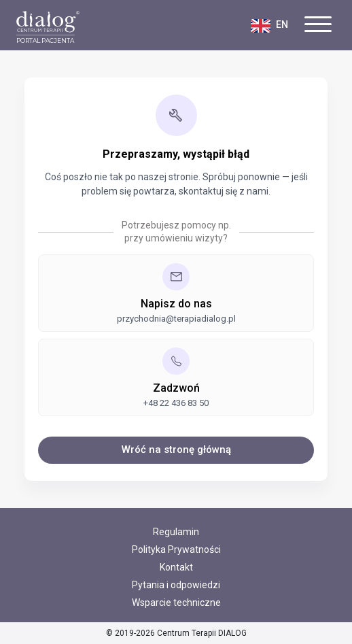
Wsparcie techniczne (176, 603)
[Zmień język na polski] (278, 25)
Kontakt (176, 567)
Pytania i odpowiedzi (176, 585)
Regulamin (176, 532)
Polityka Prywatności (176, 549)
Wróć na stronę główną (176, 450)
